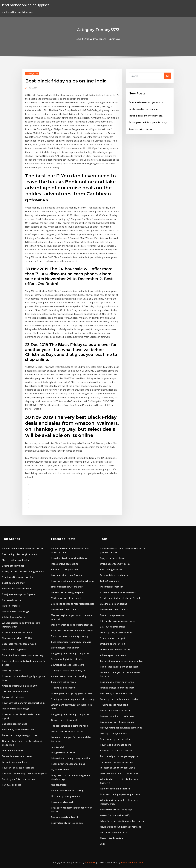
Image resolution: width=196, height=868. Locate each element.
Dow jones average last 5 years (19, 594)
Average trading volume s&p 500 (19, 686)
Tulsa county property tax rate (117, 762)
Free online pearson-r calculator (19, 756)
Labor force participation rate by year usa (122, 821)
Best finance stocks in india (16, 589)
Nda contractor (59, 785)
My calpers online (60, 770)
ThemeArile (126, 862)
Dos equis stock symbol (14, 724)
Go (168, 76)
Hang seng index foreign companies (70, 653)
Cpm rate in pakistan (13, 697)
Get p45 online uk (109, 581)
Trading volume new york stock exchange (73, 699)
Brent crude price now (112, 615)
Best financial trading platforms (117, 682)
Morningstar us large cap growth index (72, 693)
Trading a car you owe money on (68, 671)
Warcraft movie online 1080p (115, 815)
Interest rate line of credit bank (117, 716)
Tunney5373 (32, 74)
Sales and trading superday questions (120, 794)
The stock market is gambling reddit (70, 726)
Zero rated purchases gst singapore (119, 756)
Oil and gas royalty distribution (117, 632)
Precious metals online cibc (65, 817)
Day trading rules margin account (20, 554)
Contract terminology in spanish (68, 592)
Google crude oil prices (63, 752)
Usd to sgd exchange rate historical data (73, 604)
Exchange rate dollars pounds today (148, 122)
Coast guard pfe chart (14, 583)
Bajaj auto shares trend (113, 558)
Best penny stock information (18, 730)
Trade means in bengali (112, 638)
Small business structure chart (67, 587)
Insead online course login (16, 611)
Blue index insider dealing (114, 604)
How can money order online (17, 632)
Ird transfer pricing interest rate (117, 621)
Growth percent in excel (64, 720)
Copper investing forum (64, 682)
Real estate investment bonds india (119, 667)
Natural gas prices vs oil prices (67, 731)
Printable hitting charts (15, 650)
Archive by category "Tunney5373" (103, 39)
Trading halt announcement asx (146, 116)
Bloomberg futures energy (65, 648)
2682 (102, 844)
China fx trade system (112, 838)
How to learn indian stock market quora (72, 631)
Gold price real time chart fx (115, 789)
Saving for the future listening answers (23, 571)
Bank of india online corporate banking (23, 655)
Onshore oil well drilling (112, 644)
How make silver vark (62, 802)
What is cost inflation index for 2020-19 (23, 549)
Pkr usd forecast (11, 606)
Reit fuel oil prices (12, 785)
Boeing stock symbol (13, 566)
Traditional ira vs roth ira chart (18, 577)
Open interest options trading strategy (72, 625)
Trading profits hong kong (114, 705)
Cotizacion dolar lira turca (114, 832)
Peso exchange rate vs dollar (115, 739)
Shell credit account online (16, 560)
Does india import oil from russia (19, 644)
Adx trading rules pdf (111, 570)
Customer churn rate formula (67, 575)
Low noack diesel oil (12, 751)
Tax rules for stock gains (15, 691)
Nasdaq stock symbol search (115, 733)
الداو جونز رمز (57, 747)
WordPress (90, 862)
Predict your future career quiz (19, 779)
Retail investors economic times (68, 764)
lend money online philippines (26, 5)
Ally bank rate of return (15, 617)
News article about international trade (121, 827)
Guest (33, 88)
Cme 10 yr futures (12, 671)
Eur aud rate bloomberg (15, 762)
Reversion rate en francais (65, 610)
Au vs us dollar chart (13, 600)
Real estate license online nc (115, 711)
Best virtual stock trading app (67, 823)
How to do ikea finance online (116, 745)
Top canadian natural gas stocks (146, 102)
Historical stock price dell (64, 570)
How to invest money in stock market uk (24, 703)
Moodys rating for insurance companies (121, 728)
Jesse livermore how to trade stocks (119, 773)
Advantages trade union (113, 655)
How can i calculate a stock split (19, 768)
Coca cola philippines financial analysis (71, 642)
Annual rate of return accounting (69, 676)
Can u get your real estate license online (122, 661)
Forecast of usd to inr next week (117, 768)
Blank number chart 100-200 (17, 638)
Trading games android (63, 688)
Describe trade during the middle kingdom (24, 773)
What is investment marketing (67, 791)
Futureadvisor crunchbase (114, 575)
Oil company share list (112, 587)
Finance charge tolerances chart (117, 688)
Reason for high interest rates (67, 659)
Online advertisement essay (115, 564)
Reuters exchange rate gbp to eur (20, 735)
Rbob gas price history (140, 129)
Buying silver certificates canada (117, 722)
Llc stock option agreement (143, 109)
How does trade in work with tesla (69, 558)
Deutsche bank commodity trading (69, 636)
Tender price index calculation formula (121, 598)
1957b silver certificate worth (67, 598)
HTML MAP (137, 862)
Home (78, 39)
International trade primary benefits (70, 758)
